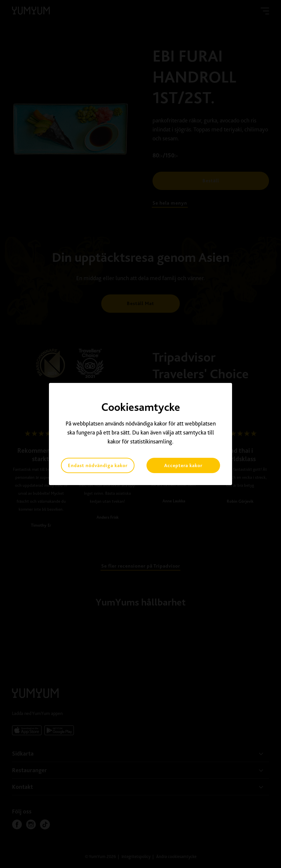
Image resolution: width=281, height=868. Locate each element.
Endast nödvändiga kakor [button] (98, 465)
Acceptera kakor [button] (183, 465)
